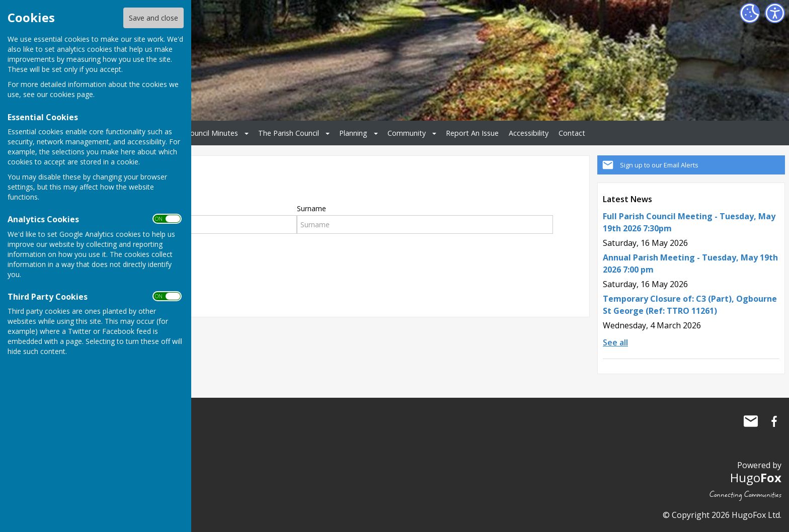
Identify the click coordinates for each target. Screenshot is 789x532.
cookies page (71, 94)
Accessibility (529, 133)
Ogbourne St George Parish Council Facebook (774, 421)
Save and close (153, 18)
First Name (116, 209)
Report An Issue (472, 133)
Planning (353, 133)
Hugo (756, 477)
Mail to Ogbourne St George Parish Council (751, 421)
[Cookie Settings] (750, 13)
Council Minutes (212, 133)
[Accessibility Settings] (775, 13)
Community (407, 133)
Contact (572, 133)
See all (615, 342)
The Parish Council (289, 133)
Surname (311, 209)
